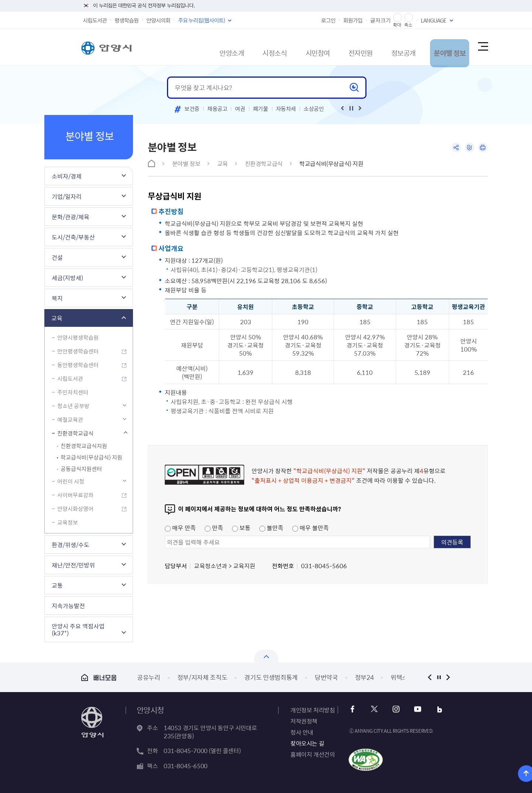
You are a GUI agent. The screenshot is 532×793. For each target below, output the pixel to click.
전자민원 (335, 47)
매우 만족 (180, 528)
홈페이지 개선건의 (313, 754)
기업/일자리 (67, 196)
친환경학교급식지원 (84, 446)
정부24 (364, 677)
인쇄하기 (482, 148)
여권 (240, 109)
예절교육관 (70, 420)
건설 (57, 257)
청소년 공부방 (73, 406)
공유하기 (453, 148)
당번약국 (326, 677)
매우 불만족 (311, 528)
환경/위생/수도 (71, 545)
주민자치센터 (73, 392)
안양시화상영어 (75, 509)
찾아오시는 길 (307, 743)
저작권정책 (304, 721)
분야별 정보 (436, 47)
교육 (57, 318)
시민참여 (286, 47)
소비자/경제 (67, 176)
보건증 (192, 109)
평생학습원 (127, 20)
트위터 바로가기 (374, 709)
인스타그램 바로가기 (394, 709)
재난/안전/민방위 (73, 565)
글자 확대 (398, 18)
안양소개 (189, 47)
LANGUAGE (434, 20)
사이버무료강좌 (75, 495)
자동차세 (286, 109)
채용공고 (217, 109)
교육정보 (68, 522)
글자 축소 (409, 18)
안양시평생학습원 (78, 338)
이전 (429, 677)
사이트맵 (482, 47)
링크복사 (468, 148)
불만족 (271, 528)
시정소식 (238, 47)
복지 (57, 298)
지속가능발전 (68, 606)
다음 (448, 677)
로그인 (328, 20)
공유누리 (149, 677)
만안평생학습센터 (78, 351)
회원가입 (353, 20)
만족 (214, 528)
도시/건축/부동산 (73, 237)
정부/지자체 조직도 (202, 677)
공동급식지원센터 (81, 469)
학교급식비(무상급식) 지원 (91, 457)
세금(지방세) (67, 278)
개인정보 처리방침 (313, 710)
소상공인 (314, 109)
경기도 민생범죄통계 (271, 677)
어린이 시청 (71, 481)
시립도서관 (95, 20)
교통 (57, 585)
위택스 (399, 677)
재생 (351, 108)
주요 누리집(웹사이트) (202, 20)
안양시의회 (158, 20)
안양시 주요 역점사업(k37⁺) (78, 629)
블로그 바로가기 (434, 709)
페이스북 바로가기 (354, 709)
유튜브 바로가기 (414, 709)
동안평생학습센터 (78, 365)
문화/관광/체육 (71, 217)
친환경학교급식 (75, 433)
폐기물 (261, 109)
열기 (266, 656)
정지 (439, 677)
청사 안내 (302, 732)
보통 (241, 528)
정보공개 (384, 47)
